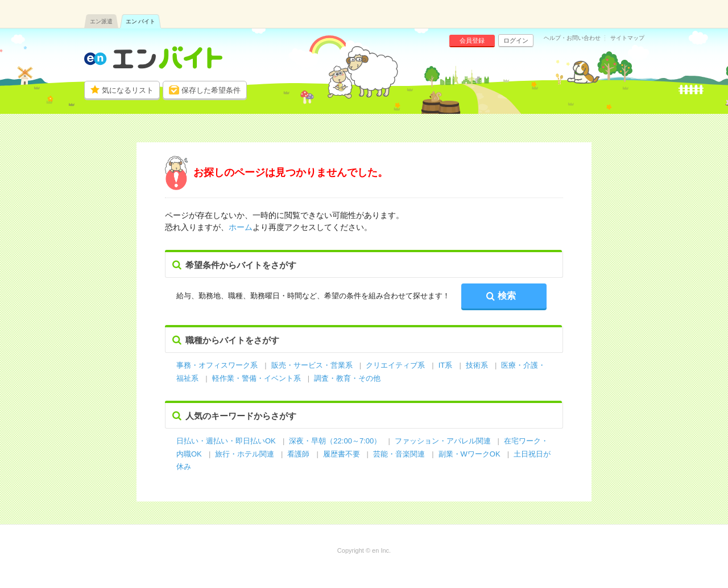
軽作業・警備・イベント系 (257, 378)
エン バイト (141, 21)
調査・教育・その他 (347, 378)
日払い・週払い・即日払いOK (226, 441)
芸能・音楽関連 (399, 454)
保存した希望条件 (211, 90)
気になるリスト (128, 90)
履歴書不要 (343, 454)
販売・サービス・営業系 (312, 365)
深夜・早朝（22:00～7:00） (335, 441)
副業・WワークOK (470, 454)
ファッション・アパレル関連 (444, 441)
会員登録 (472, 40)
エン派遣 (101, 21)
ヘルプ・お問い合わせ (572, 38)
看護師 (298, 454)
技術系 (477, 365)
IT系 (446, 365)
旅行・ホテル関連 (246, 454)
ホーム (241, 227)
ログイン (516, 40)
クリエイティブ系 (395, 365)
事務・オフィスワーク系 (217, 365)
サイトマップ (627, 38)
